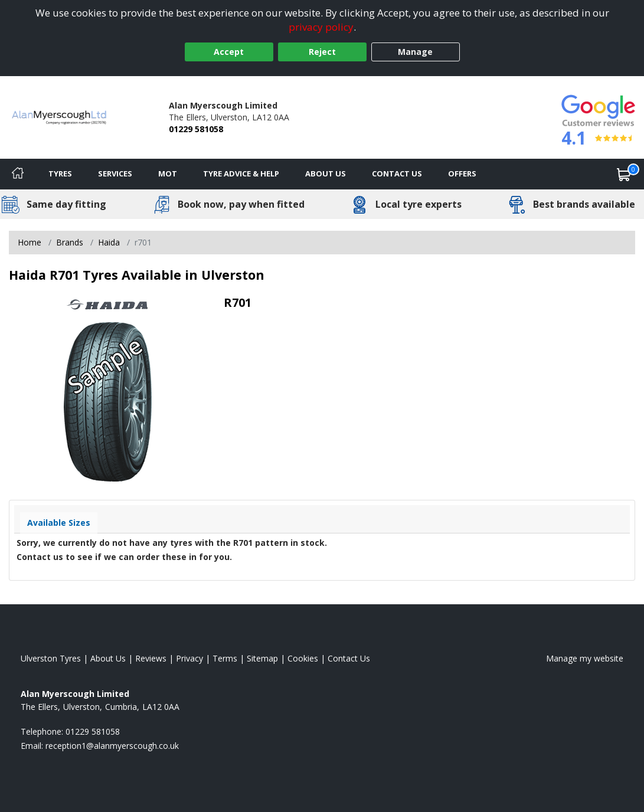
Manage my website (585, 658)
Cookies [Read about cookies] (303, 658)
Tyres (60, 173)
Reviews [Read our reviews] (151, 658)
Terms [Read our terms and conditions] (225, 658)
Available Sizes (59, 523)
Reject (322, 52)
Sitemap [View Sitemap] (262, 658)
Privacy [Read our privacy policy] (189, 658)
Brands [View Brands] (70, 242)
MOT (168, 173)
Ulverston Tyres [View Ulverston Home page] (51, 658)
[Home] (18, 174)
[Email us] (112, 746)
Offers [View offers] (462, 173)
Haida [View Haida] (109, 242)
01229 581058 (196, 129)
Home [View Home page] (30, 242)
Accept (229, 52)
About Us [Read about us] (108, 658)
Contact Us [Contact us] (397, 173)
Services (115, 173)
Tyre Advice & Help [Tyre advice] (241, 173)
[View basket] (624, 174)
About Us (326, 173)
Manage (415, 52)
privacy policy (321, 27)
